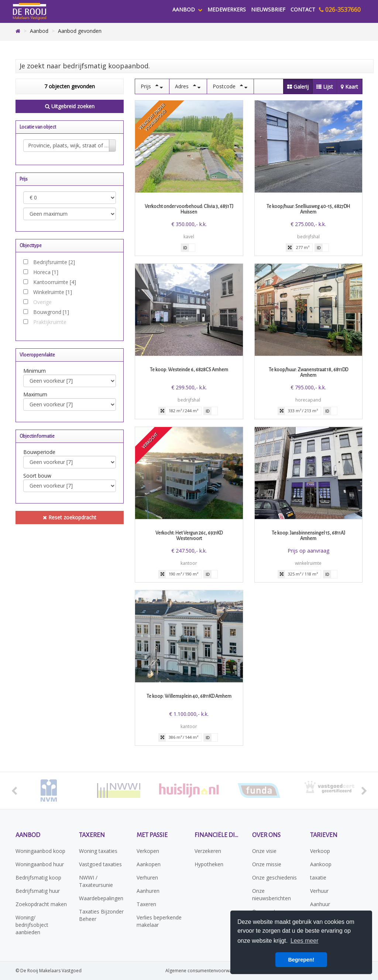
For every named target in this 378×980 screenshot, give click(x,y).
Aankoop (321, 864)
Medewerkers (227, 9)
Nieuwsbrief (268, 9)
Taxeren (92, 835)
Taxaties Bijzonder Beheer (101, 915)
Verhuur (319, 891)
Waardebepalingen (101, 898)
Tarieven (324, 835)
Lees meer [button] (305, 941)
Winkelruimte (53, 292)
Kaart (349, 87)
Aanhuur (320, 904)
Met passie (152, 835)
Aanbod (187, 9)
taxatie (318, 877)
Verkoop (320, 851)
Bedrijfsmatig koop (38, 877)
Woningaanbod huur (40, 864)
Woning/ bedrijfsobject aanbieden (32, 925)
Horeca (46, 272)
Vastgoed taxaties (100, 864)
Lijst (325, 87)
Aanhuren (148, 891)
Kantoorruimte (55, 282)
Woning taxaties (98, 851)
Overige (42, 302)
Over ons (266, 835)
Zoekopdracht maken (41, 904)
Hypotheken (209, 864)
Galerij (298, 87)
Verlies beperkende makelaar (159, 921)
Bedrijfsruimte (54, 262)
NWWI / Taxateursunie (96, 881)
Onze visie (264, 851)
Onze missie (267, 864)
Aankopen (149, 864)
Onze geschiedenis (274, 877)
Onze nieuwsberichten (272, 894)
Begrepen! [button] (301, 960)
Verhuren (147, 877)
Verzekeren (208, 851)
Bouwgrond (51, 312)
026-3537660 (340, 10)
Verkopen (148, 851)
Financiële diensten (218, 835)
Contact (303, 9)
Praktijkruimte (50, 322)
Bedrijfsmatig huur (38, 891)
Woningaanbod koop (40, 851)
